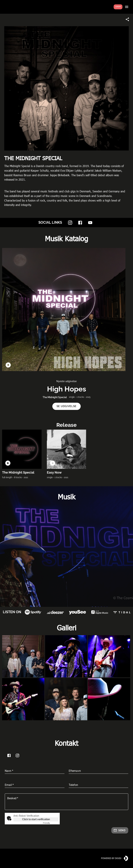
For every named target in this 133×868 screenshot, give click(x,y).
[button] (66, 406)
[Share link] (127, 19)
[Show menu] (127, 7)
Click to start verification (36, 819)
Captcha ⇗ (51, 823)
